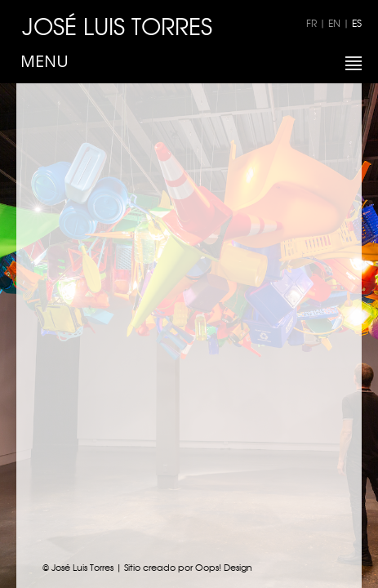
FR (311, 23)
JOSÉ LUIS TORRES (117, 25)
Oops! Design (224, 567)
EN (334, 23)
